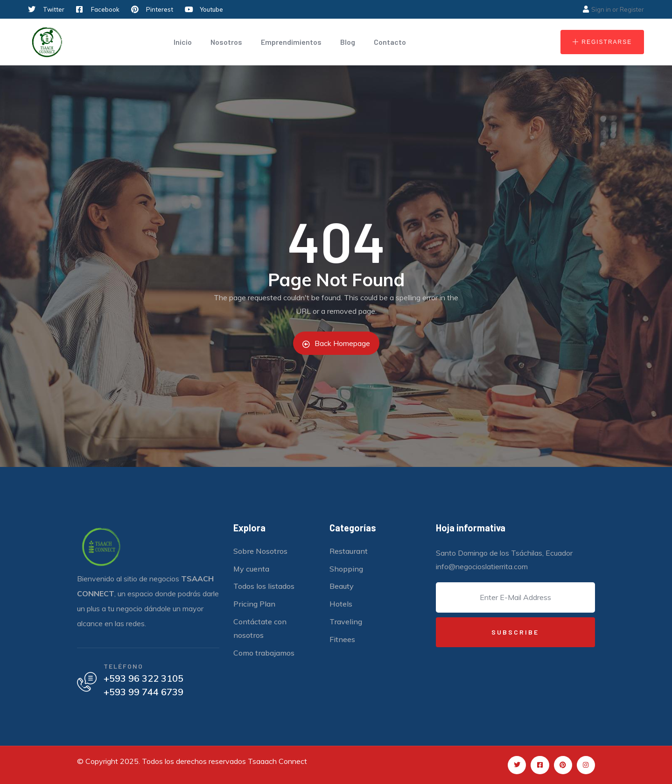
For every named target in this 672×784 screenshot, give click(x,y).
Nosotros (226, 42)
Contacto (390, 42)
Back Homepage (336, 343)
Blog (348, 42)
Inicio (183, 42)
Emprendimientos (291, 42)
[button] (602, 42)
